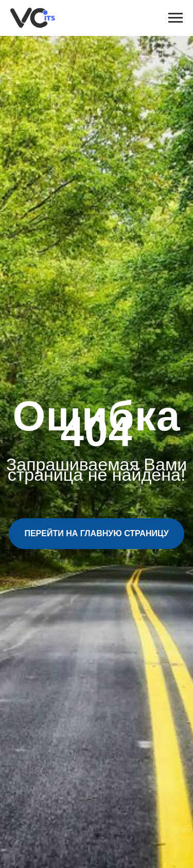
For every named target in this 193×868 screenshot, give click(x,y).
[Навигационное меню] (176, 18)
